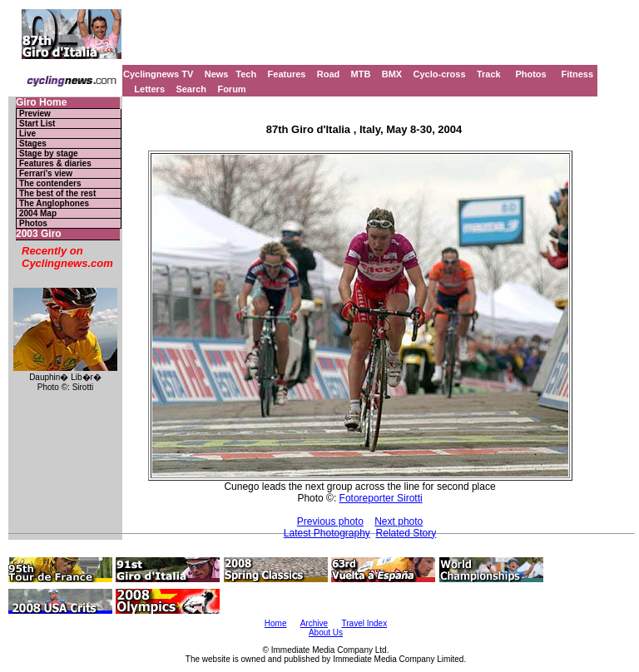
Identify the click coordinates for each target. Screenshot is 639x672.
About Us (326, 632)
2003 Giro (39, 234)
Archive (314, 623)
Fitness (577, 74)
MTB (361, 74)
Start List (37, 124)
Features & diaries (55, 163)
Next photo (399, 521)
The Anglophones (54, 203)
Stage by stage (49, 153)
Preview (35, 114)
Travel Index (365, 623)
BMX (392, 74)
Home (276, 623)
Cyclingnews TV (158, 74)
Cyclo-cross (440, 74)
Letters (149, 89)
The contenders (50, 183)
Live (27, 133)
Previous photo (330, 521)
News (217, 74)
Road (329, 74)
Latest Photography (327, 533)
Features (287, 74)
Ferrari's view (46, 173)
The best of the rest (57, 193)
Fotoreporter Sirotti (381, 498)
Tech (246, 74)
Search (191, 89)
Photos (530, 74)
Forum (231, 89)
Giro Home (41, 103)
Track (489, 74)
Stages (33, 143)
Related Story (406, 533)
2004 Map (38, 213)
